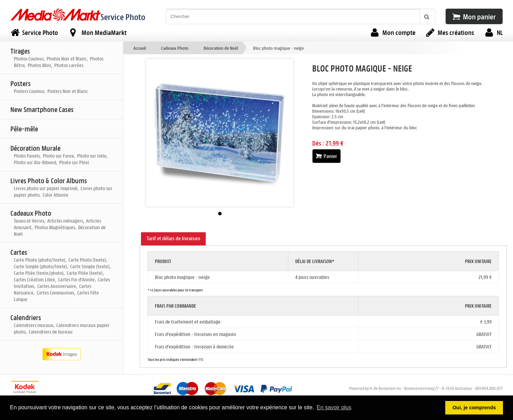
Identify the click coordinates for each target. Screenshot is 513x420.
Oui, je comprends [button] (474, 408)
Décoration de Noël (221, 48)
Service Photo (123, 17)
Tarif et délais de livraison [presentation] (173, 238)
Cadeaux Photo (175, 48)
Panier (327, 156)
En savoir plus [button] (334, 407)
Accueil (140, 48)
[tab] (173, 239)
